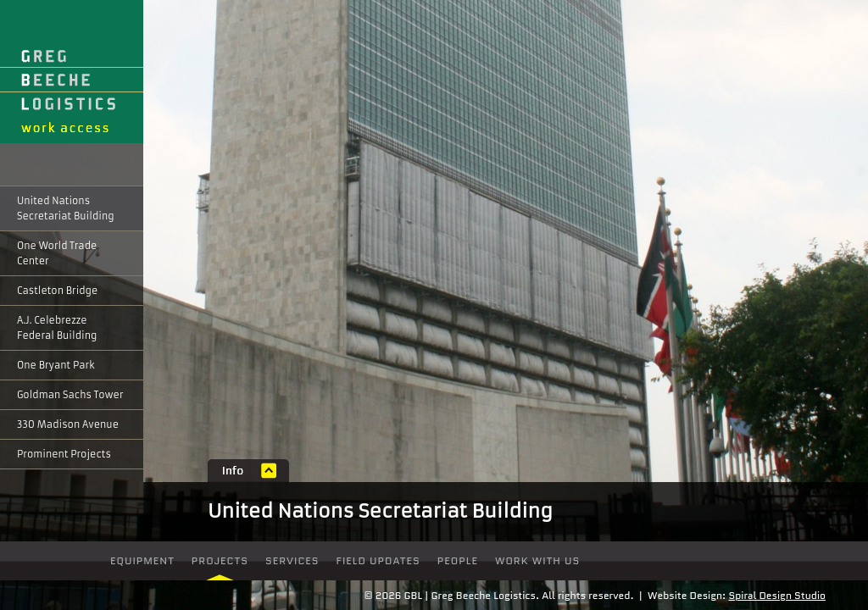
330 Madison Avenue (68, 424)
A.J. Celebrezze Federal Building (57, 328)
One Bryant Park (56, 365)
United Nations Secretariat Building (66, 208)
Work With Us (537, 560)
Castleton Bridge (57, 291)
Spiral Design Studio (777, 595)
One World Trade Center (57, 253)
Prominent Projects (64, 454)
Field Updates (378, 560)
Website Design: (687, 595)
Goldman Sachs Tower (70, 395)
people (458, 560)
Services (292, 560)
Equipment (142, 560)
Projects (220, 560)
